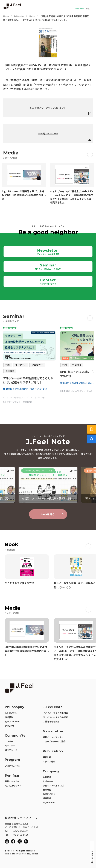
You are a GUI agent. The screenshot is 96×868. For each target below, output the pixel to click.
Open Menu (89, 5)
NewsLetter (53, 731)
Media (32, 16)
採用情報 (47, 798)
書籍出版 (47, 757)
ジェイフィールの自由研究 (55, 717)
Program (12, 760)
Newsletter (48, 252)
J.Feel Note (53, 707)
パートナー (10, 746)
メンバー (9, 741)
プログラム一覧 (12, 766)
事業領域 (9, 717)
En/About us (49, 802)
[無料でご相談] (92, 439)
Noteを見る (48, 514)
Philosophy (14, 707)
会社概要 (47, 777)
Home (6, 16)
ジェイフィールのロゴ (53, 785)
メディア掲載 (49, 761)
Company (51, 771)
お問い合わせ (79, 9)
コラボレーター (12, 750)
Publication (19, 16)
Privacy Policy (23, 854)
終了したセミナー (13, 785)
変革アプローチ (12, 721)
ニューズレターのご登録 (54, 741)
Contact (48, 281)
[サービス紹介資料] (92, 429)
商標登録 (47, 790)
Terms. (35, 854)
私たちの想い (11, 713)
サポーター (48, 781)
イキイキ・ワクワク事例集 (55, 713)
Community (15, 736)
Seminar (48, 267)
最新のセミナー (12, 781)
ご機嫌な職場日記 (51, 721)
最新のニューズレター (53, 737)
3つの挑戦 (10, 726)
